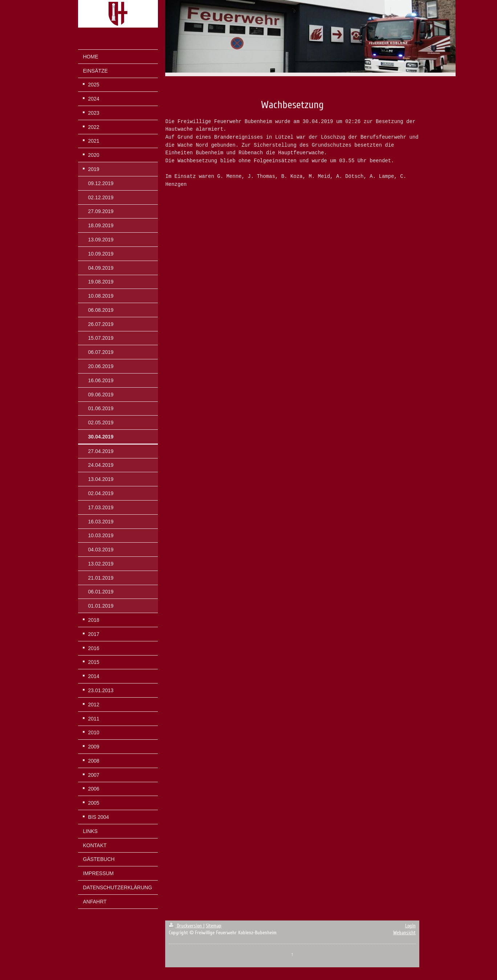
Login (410, 926)
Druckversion (186, 926)
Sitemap (214, 926)
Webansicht (404, 933)
